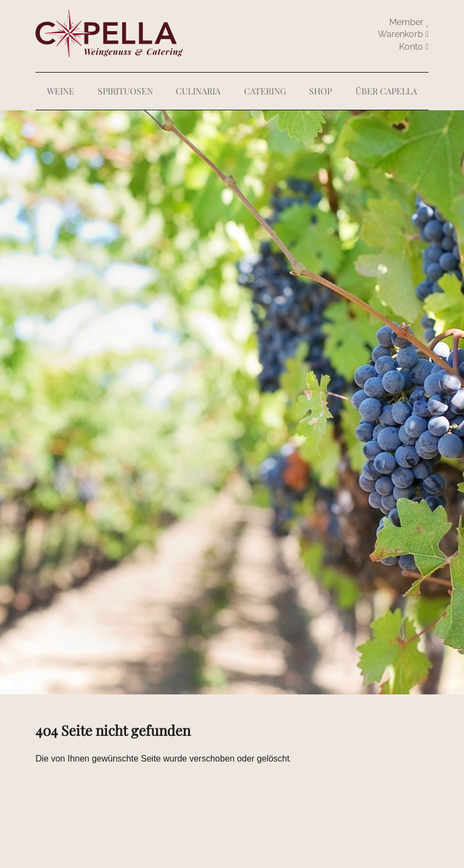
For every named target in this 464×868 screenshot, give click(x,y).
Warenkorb (403, 34)
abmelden (414, 47)
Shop (320, 91)
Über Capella (386, 91)
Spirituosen (125, 91)
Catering (265, 91)
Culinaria (198, 91)
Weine (61, 91)
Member (409, 22)
